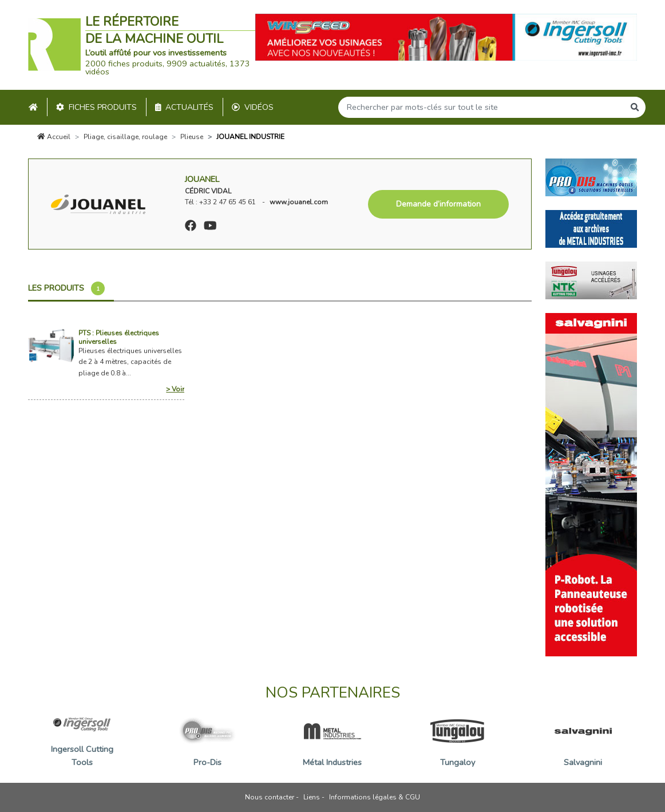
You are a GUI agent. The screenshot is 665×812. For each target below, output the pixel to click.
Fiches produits (96, 107)
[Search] (481, 107)
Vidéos (253, 107)
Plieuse (192, 137)
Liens (312, 797)
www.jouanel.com (299, 202)
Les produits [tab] (66, 288)
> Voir (175, 389)
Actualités (185, 107)
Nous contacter (270, 797)
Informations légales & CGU (375, 797)
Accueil (54, 137)
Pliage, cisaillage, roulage (125, 137)
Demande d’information (438, 204)
